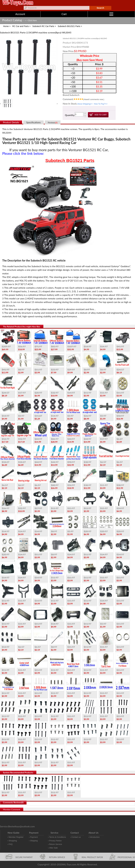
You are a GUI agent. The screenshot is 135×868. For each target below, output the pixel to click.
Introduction (95, 837)
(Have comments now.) (94, 99)
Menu (122, 14)
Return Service (56, 844)
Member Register (16, 837)
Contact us (76, 837)
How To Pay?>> (101, 104)
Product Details (11, 122)
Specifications (33, 122)
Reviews (53, 123)
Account (20, 14)
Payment (34, 837)
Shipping (34, 841)
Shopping (13, 841)
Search (100, 8)
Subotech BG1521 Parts (70, 161)
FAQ (11, 844)
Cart (64, 14)
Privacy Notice (55, 841)
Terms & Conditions (58, 837)
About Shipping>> (85, 104)
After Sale (53, 848)
